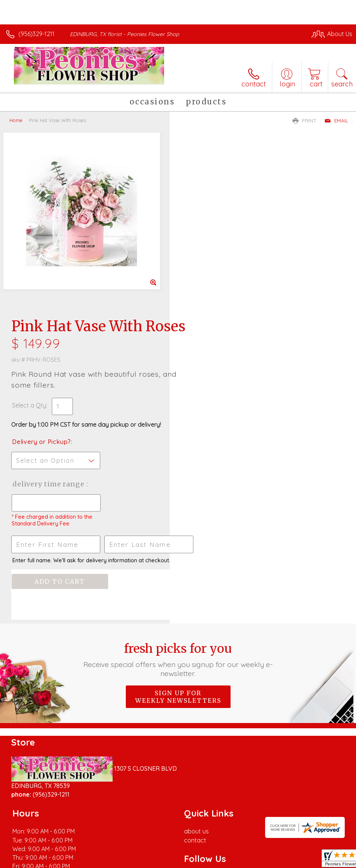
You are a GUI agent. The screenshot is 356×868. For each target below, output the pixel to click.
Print (305, 121)
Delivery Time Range (219, 311)
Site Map (325, 846)
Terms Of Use (180, 846)
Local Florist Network (278, 846)
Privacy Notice (225, 846)
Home (16, 120)
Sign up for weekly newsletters (178, 524)
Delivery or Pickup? (211, 269)
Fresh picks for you (178, 487)
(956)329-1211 (36, 34)
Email (336, 121)
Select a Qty (199, 232)
